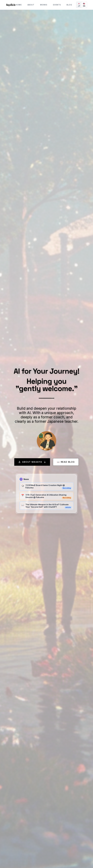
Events (57, 5)
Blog (69, 5)
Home (19, 5)
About (31, 5)
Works (44, 5)
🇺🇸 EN (84, 5)
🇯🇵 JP (79, 5)
